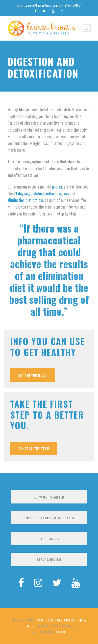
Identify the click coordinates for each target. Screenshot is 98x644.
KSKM (61, 632)
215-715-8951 (73, 5)
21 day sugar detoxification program (41, 193)
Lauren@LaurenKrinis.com (41, 5)
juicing (57, 187)
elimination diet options (26, 200)
